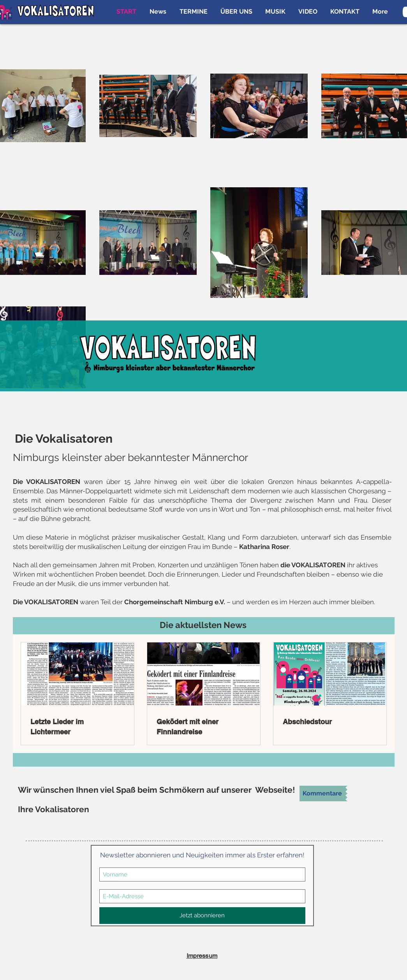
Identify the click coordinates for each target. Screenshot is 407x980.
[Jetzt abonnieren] (202, 916)
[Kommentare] (322, 794)
